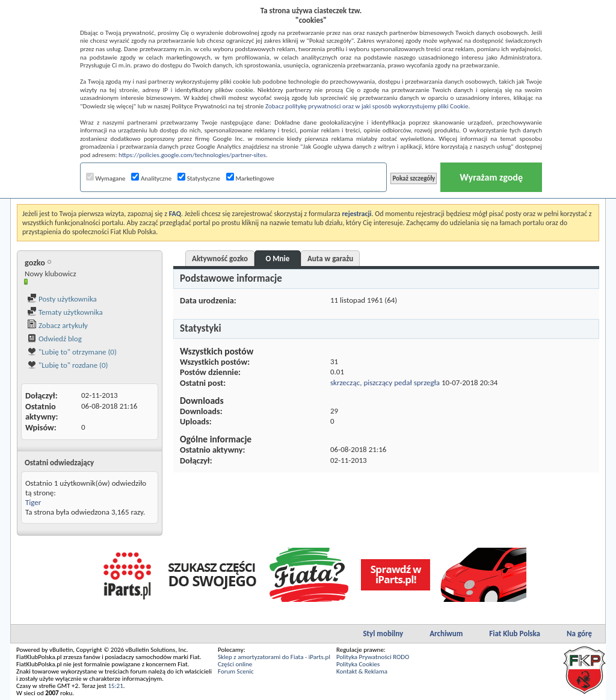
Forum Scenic (236, 671)
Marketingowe (250, 178)
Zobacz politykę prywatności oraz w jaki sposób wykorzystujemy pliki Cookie (367, 106)
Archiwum (446, 633)
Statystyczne (199, 178)
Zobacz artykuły (57, 325)
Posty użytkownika (62, 299)
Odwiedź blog (54, 339)
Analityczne (151, 178)
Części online (235, 664)
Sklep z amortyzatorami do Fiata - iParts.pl (274, 657)
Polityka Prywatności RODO (373, 657)
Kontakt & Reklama (362, 671)
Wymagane (106, 178)
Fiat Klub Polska (515, 633)
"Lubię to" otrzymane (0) (72, 352)
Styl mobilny (383, 633)
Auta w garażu (330, 259)
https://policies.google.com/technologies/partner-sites (192, 155)
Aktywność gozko (220, 259)
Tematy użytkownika (65, 312)
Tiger (33, 502)
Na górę (579, 633)
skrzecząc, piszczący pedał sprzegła (385, 383)
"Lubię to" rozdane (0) (68, 365)
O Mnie (278, 259)
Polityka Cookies (358, 664)
